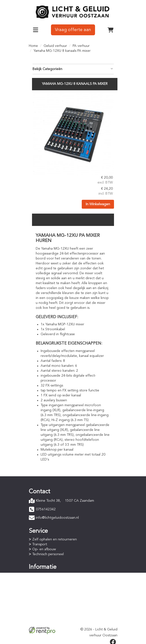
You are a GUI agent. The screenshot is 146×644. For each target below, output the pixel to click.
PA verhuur (81, 45)
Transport (40, 544)
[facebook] (113, 641)
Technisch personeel (48, 553)
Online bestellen (45, 575)
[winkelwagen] (111, 29)
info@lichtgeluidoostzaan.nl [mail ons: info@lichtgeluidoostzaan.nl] (57, 517)
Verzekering (42, 621)
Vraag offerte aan (73, 29)
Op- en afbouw (44, 549)
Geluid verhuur (55, 45)
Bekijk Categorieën (73, 68)
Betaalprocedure (45, 580)
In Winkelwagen (98, 203)
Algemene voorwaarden (51, 611)
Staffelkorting (43, 589)
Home (33, 45)
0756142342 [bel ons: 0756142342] (46, 509)
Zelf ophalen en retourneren (55, 539)
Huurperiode (42, 585)
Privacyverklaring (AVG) (50, 616)
